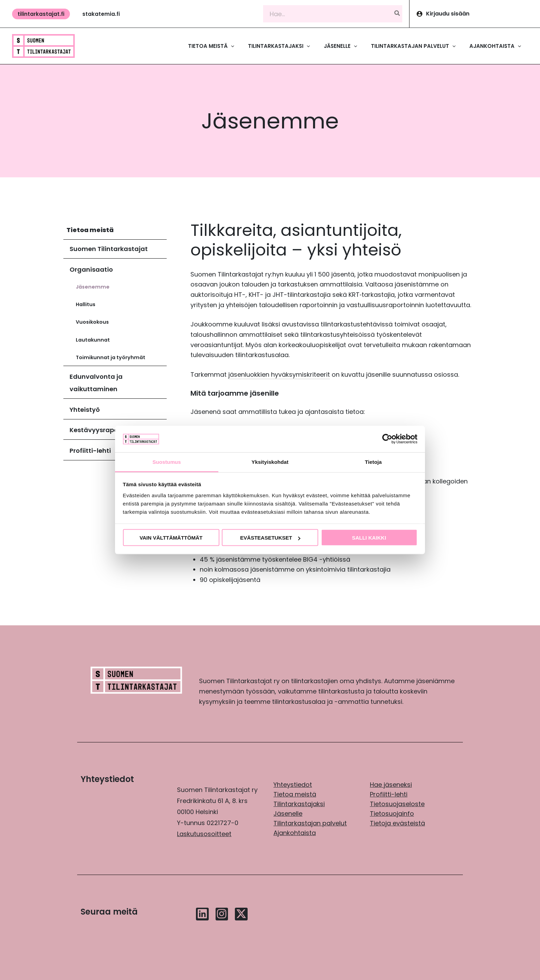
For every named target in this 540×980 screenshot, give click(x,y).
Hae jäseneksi (391, 785)
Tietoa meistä (90, 230)
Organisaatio (91, 269)
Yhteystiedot (293, 785)
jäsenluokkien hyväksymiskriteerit (279, 374)
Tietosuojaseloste (397, 804)
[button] (41, 14)
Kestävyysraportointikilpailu (115, 430)
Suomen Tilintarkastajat (109, 249)
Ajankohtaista (295, 833)
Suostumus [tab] (167, 462)
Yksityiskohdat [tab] (270, 462)
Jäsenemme (93, 287)
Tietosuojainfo (392, 814)
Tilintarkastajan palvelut (310, 823)
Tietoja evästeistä (397, 823)
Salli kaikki (369, 538)
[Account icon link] (475, 14)
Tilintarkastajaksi (299, 804)
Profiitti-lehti (90, 451)
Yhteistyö (85, 410)
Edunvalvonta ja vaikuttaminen (96, 383)
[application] (231, 46)
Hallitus (86, 304)
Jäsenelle (288, 814)
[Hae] (397, 14)
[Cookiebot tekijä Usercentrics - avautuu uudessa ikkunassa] (387, 439)
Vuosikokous (92, 322)
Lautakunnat (93, 340)
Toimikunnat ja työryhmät (111, 357)
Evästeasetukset (270, 538)
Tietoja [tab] (373, 462)
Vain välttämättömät (171, 538)
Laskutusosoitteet (204, 834)
